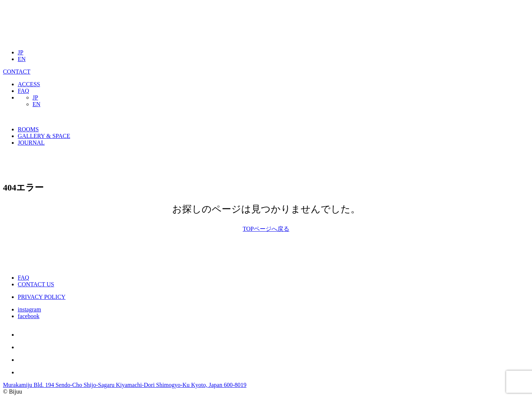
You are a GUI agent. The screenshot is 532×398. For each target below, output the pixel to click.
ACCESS (29, 84)
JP (21, 52)
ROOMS (28, 129)
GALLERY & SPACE (44, 136)
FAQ (23, 91)
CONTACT (17, 72)
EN (22, 59)
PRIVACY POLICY (42, 297)
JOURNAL (31, 143)
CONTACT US (36, 284)
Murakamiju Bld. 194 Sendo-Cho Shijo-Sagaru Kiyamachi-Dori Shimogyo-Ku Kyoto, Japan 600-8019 (125, 385)
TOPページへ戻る (266, 229)
